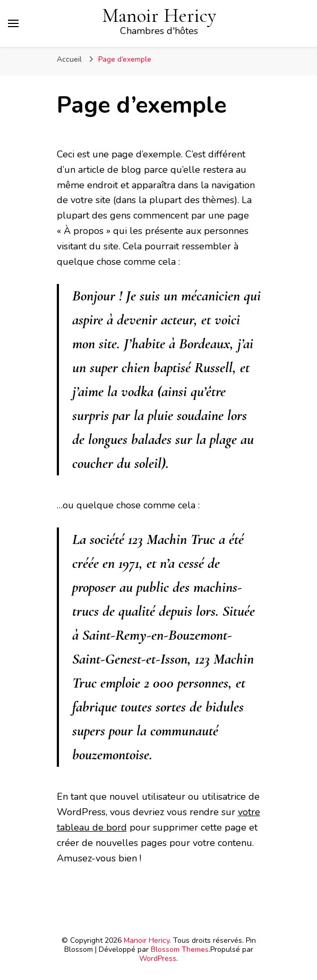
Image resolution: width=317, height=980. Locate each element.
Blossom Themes (180, 949)
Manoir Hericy (159, 16)
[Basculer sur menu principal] (13, 23)
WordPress (158, 958)
